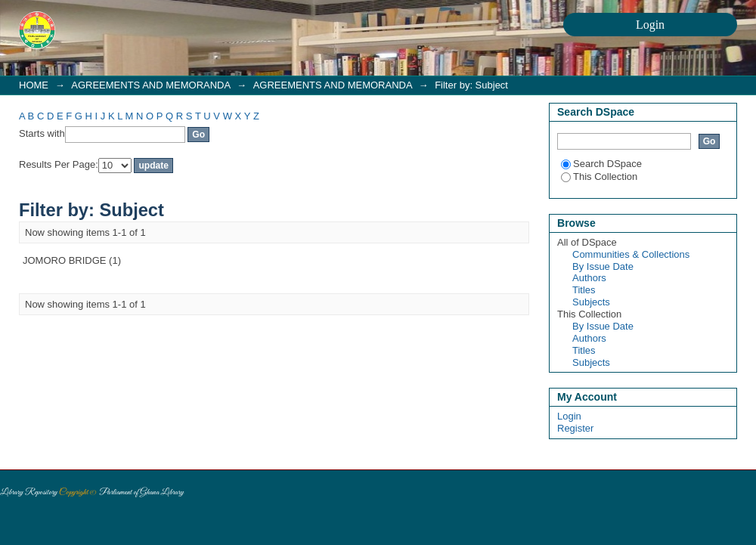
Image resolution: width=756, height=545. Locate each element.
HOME (34, 85)
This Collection (599, 177)
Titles (584, 290)
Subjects (591, 302)
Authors (589, 278)
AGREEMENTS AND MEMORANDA (150, 85)
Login (569, 416)
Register (575, 428)
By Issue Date (603, 266)
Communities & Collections (631, 254)
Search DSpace (601, 164)
